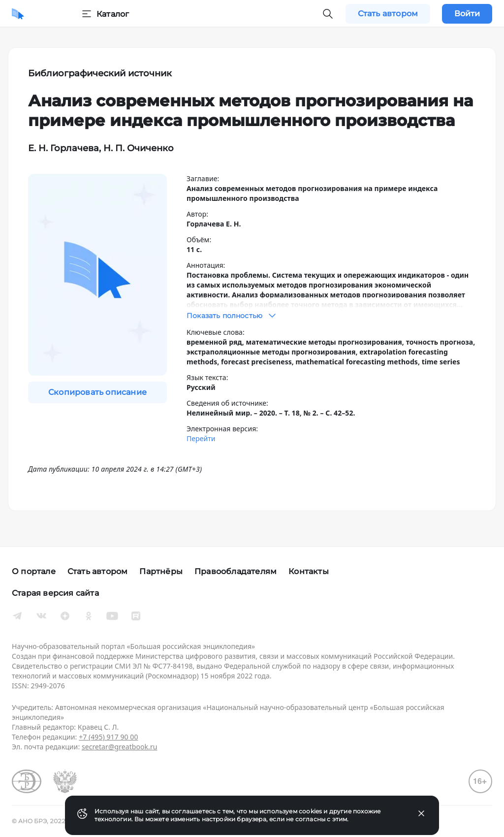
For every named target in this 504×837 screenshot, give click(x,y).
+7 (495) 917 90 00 (108, 737)
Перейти (201, 438)
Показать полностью (232, 316)
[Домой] (18, 14)
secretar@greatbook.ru (120, 747)
